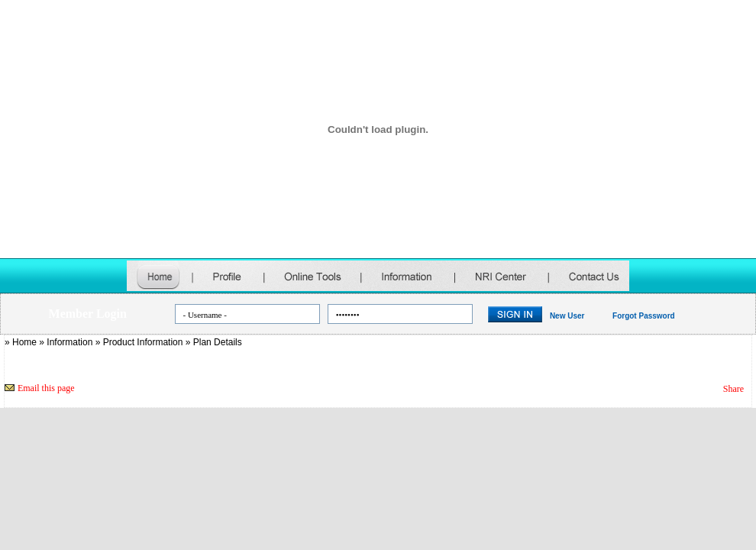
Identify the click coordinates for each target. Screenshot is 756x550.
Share (733, 389)
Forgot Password (644, 316)
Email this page (46, 388)
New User (567, 316)
